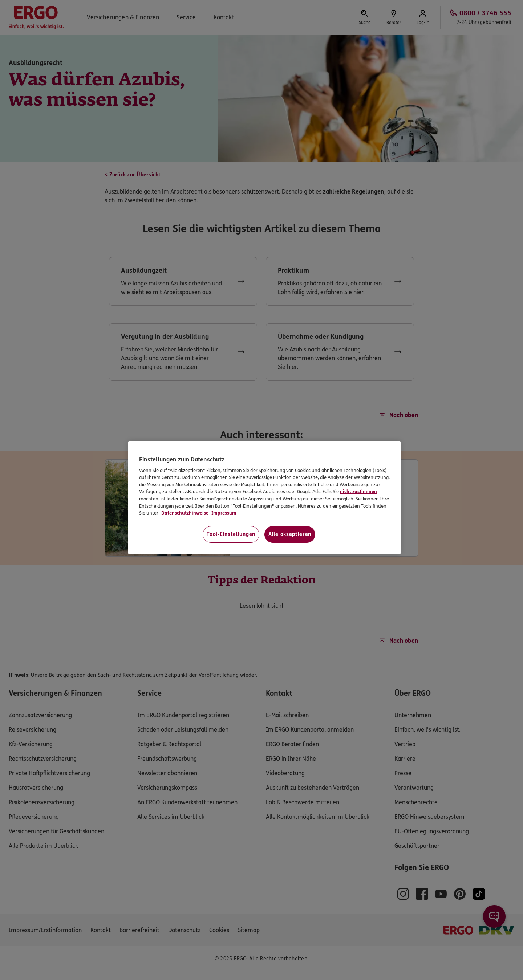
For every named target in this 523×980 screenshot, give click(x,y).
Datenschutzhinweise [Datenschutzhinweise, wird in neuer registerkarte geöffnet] (184, 513)
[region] (264, 498)
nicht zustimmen (358, 492)
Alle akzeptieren (290, 534)
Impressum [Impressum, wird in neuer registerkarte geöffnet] (223, 513)
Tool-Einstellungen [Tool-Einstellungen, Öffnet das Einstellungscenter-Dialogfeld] (231, 534)
